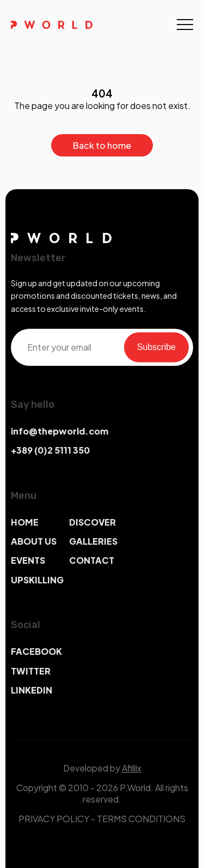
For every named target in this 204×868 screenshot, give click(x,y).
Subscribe (156, 347)
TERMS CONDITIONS (141, 819)
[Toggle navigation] (185, 25)
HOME (25, 522)
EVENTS (28, 560)
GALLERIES (93, 541)
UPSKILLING (37, 580)
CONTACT (92, 560)
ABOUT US (34, 541)
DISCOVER (92, 522)
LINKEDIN (32, 690)
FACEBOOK (36, 651)
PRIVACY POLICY (54, 819)
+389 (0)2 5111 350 (50, 450)
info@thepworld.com (60, 431)
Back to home (102, 145)
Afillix (132, 768)
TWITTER (31, 671)
